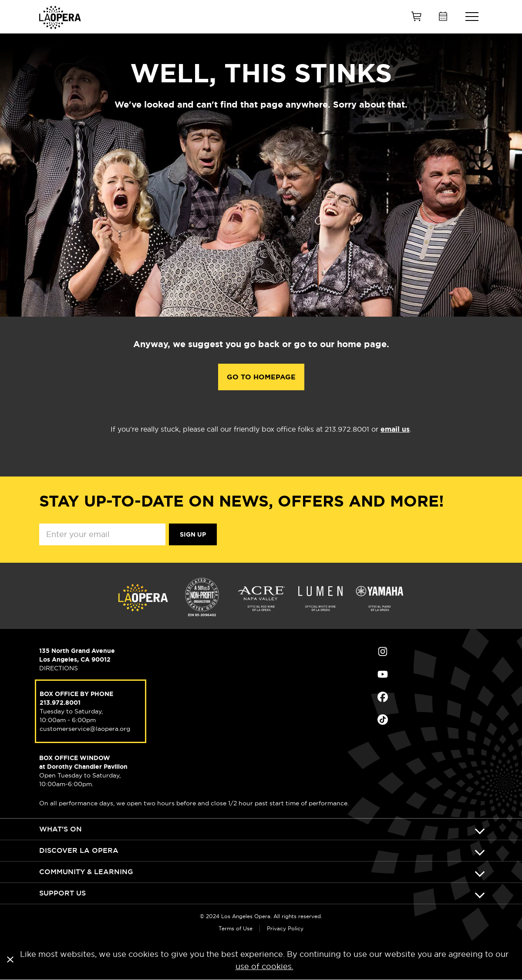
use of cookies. (264, 966)
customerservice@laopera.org (85, 729)
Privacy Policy (285, 928)
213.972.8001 (60, 703)
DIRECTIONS (59, 668)
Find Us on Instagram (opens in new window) (383, 652)
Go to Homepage (261, 377)
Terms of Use (236, 928)
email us (395, 429)
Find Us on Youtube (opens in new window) (383, 674)
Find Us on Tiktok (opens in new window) (383, 720)
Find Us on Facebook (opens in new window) (383, 697)
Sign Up (193, 534)
